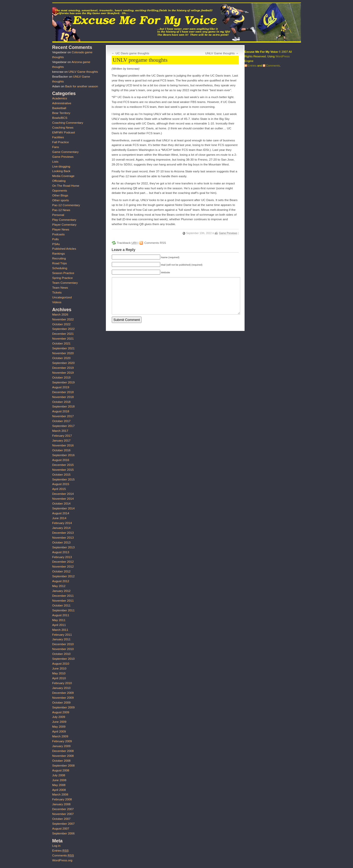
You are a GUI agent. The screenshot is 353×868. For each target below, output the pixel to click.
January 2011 (62, 639)
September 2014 (63, 508)
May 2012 (59, 586)
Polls (56, 239)
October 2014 (62, 504)
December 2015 (63, 465)
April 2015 (59, 489)
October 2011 (62, 605)
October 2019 (62, 378)
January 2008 (62, 804)
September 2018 (63, 406)
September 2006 (63, 833)
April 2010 (59, 678)
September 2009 (63, 707)
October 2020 (62, 358)
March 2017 (60, 431)
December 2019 (63, 368)
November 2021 (63, 339)
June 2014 (59, 518)
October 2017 (62, 421)
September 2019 (63, 382)
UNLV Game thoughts (220, 53)
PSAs (56, 244)
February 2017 (62, 436)
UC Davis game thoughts (132, 53)
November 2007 (63, 814)
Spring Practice (63, 278)
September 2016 (63, 455)
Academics (60, 98)
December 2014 (63, 494)
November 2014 (63, 499)
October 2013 (62, 542)
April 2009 (59, 731)
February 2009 (62, 741)
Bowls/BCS (60, 118)
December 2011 (63, 596)
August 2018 (61, 411)
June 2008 (59, 780)
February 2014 (62, 523)
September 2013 (63, 547)
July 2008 (59, 775)
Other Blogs (60, 195)
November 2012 (63, 567)
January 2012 (62, 591)
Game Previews (228, 233)
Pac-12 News (61, 210)
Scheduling (60, 268)
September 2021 (63, 348)
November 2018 (63, 397)
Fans (56, 147)
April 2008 (59, 790)
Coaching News (63, 128)
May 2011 (59, 620)
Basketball (59, 108)
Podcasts (59, 234)
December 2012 (63, 562)
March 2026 (60, 315)
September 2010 (63, 659)
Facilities (58, 137)
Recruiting (59, 258)
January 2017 (62, 441)
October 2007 (62, 819)
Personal (58, 215)
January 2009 (62, 746)
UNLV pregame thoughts (140, 60)
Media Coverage (63, 176)
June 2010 (59, 668)
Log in (56, 846)
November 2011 (63, 601)
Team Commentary (65, 283)
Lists (55, 162)
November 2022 (63, 319)
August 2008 (61, 770)
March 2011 (60, 630)
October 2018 (62, 402)
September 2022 (63, 329)
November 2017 (63, 416)
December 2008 (63, 751)
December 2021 (63, 334)
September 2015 (63, 479)
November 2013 (63, 538)
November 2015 (63, 470)
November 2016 (63, 445)
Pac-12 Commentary (66, 205)
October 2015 (62, 475)
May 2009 (59, 727)
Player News (61, 229)
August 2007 (61, 829)
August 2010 (61, 664)
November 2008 (63, 756)
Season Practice (63, 273)
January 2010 (62, 688)
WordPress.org (62, 860)
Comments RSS (155, 243)
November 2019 (63, 373)
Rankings (59, 254)
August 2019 (61, 387)
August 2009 (61, 712)
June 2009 (59, 722)
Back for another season (82, 86)
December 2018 (63, 392)
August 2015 (61, 484)
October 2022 (62, 324)
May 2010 (59, 673)
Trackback (127, 243)
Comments (63, 855)
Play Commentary (64, 220)
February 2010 (62, 683)
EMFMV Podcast (64, 132)
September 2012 (63, 576)
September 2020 (63, 363)
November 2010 (63, 649)
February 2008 (62, 799)
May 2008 (59, 785)
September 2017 (63, 426)
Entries (60, 851)
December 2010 (63, 644)
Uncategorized (62, 297)
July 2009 (59, 717)
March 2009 (60, 736)
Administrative (62, 103)
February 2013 (62, 557)
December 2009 (63, 693)
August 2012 (61, 581)
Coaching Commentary (68, 123)
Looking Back (61, 171)
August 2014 (61, 513)
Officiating (59, 181)
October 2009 (62, 703)
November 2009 (63, 698)
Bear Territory (61, 113)
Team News (60, 288)
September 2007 (63, 824)
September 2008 (63, 766)
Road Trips (60, 263)
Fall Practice (61, 142)
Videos (57, 302)
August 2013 (61, 552)
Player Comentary (64, 225)
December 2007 (63, 809)
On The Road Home (66, 186)
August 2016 (61, 460)
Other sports (61, 200)
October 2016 (62, 450)
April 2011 (59, 625)
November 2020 (63, 353)
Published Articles (64, 249)
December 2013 (63, 533)
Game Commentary (65, 152)
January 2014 (62, 528)
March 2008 (60, 794)
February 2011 (62, 635)
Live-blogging (61, 166)
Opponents (60, 191)
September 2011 (63, 610)
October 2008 (62, 761)
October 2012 (62, 571)
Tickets (57, 292)
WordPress (283, 56)
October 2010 (62, 654)
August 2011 (61, 615)
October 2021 (62, 343)
